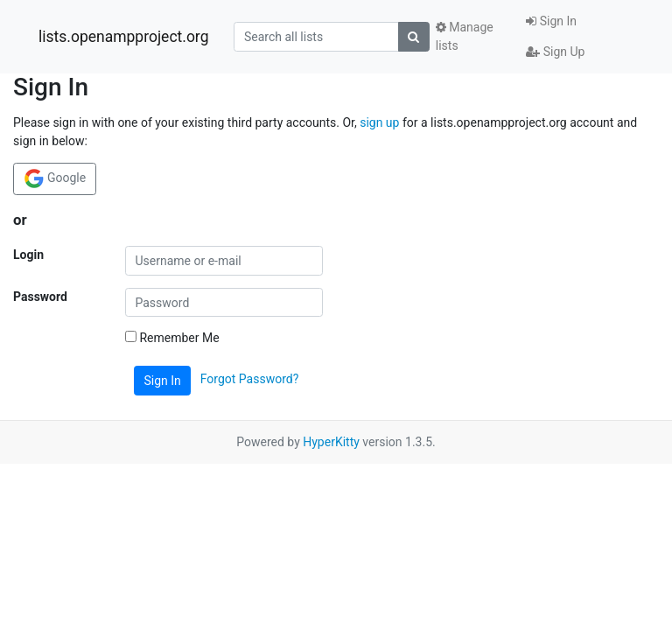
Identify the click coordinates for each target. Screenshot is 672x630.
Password (40, 297)
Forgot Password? (250, 380)
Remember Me (172, 338)
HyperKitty (331, 442)
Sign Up (555, 52)
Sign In (551, 21)
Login (28, 255)
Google (55, 178)
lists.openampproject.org (123, 37)
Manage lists (465, 36)
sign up (379, 122)
